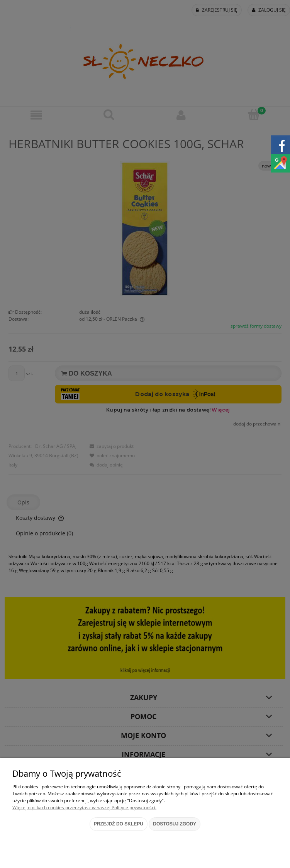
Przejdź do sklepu (119, 824)
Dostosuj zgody (175, 824)
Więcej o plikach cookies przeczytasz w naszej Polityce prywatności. (84, 807)
